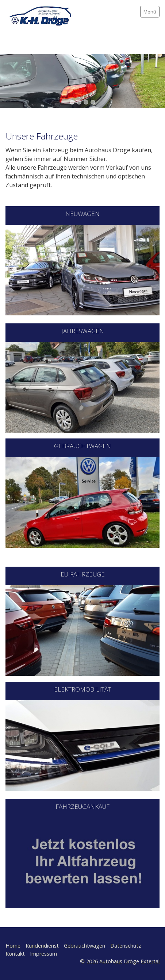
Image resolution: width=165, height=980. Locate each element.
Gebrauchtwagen (85, 946)
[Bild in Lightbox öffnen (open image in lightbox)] (82, 387)
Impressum (43, 954)
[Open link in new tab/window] (82, 270)
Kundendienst (42, 946)
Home (13, 946)
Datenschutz (126, 946)
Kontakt (15, 954)
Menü (150, 12)
